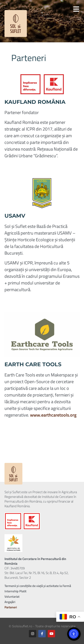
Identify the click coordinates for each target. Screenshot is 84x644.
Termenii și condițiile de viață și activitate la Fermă (38, 586)
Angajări (10, 602)
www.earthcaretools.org (53, 415)
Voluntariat (12, 596)
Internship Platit (15, 591)
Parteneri (11, 607)
